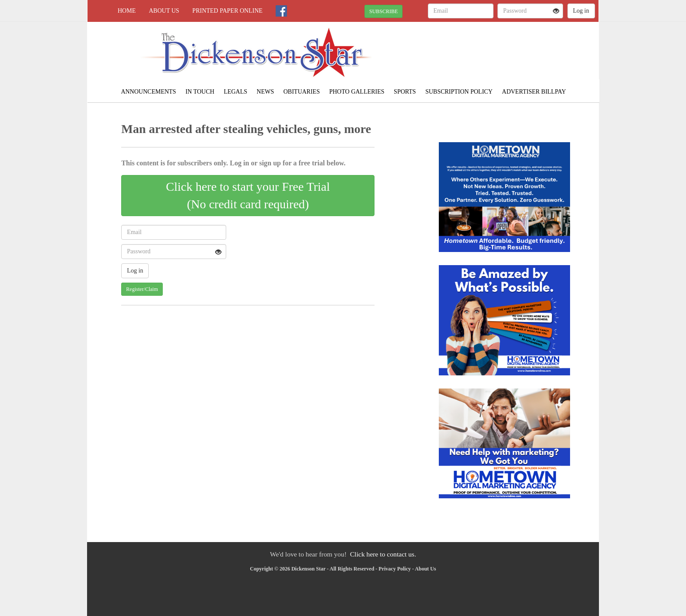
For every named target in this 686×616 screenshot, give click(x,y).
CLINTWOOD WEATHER (519, 52)
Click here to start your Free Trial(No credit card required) (248, 195)
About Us (164, 11)
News (266, 92)
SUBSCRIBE (383, 11)
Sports (405, 92)
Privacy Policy (395, 569)
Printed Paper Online (228, 11)
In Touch (200, 92)
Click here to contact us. (383, 554)
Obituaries (302, 92)
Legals (235, 92)
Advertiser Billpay (534, 92)
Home (127, 11)
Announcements (148, 92)
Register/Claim (142, 289)
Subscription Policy (459, 92)
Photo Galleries (357, 92)
